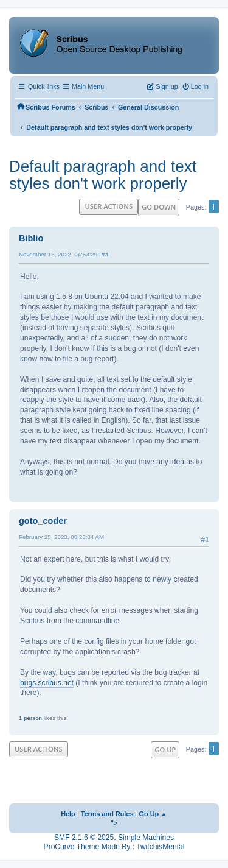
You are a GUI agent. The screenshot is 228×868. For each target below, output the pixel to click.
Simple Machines (146, 838)
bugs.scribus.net (47, 683)
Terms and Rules (107, 814)
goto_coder (43, 521)
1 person (30, 718)
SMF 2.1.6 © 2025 (84, 838)
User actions (109, 206)
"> (114, 823)
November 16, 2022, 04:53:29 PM (64, 254)
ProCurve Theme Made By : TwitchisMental (114, 847)
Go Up (165, 750)
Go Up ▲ (153, 814)
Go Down (159, 207)
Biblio (31, 238)
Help (68, 814)
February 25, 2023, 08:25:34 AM (61, 537)
